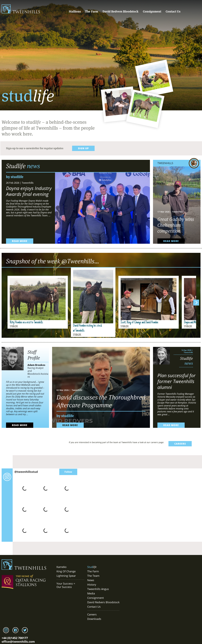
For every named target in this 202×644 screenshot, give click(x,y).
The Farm (92, 11)
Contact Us (173, 11)
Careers (92, 614)
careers (180, 444)
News (91, 580)
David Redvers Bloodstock (120, 11)
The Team (93, 576)
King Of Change (66, 571)
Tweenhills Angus (98, 589)
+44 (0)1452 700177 (15, 638)
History (92, 585)
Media (91, 593)
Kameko (61, 567)
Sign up (83, 148)
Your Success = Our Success (66, 585)
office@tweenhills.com (18, 642)
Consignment (152, 11)
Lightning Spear (66, 576)
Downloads (94, 619)
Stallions (75, 11)
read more (20, 241)
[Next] (196, 303)
